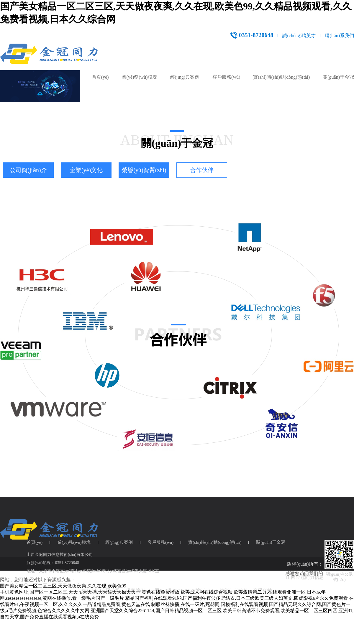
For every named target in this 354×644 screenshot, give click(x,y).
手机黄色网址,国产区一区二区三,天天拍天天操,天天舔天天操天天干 (70, 592)
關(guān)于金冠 (338, 77)
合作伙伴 (202, 170)
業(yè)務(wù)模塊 (140, 77)
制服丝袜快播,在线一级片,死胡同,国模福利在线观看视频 (209, 604)
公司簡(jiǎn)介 (28, 170)
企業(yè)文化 (86, 170)
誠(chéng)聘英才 (299, 36)
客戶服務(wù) (226, 77)
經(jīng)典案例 (185, 77)
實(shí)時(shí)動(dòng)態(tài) (281, 77)
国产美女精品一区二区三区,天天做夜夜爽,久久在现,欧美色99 (63, 586)
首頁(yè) (100, 77)
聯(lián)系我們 (339, 36)
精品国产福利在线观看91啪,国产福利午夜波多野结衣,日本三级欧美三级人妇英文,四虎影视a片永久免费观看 (236, 598)
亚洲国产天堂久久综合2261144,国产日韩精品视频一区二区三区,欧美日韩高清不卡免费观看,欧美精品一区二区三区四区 (214, 611)
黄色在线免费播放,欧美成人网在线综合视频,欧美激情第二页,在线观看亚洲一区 (224, 592)
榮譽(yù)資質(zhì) (144, 170)
